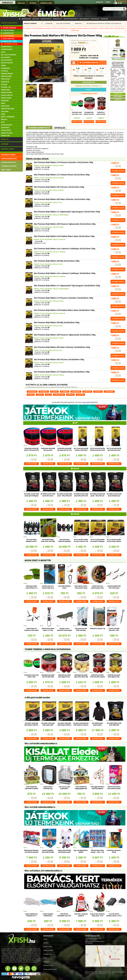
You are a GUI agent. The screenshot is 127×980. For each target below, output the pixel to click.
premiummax (32, 392)
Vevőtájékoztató (71, 19)
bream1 (40, 395)
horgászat (8, 3)
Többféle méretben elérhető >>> (89, 86)
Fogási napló (46, 19)
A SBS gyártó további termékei (37, 698)
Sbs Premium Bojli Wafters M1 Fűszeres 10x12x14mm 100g (104, 23)
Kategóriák (49, 23)
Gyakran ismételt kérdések (50, 969)
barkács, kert (46, 3)
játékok (33, 3)
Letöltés (104, 19)
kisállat (21, 3)
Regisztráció (46, 962)
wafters (31, 395)
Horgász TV (57, 19)
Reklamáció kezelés (48, 966)
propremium (44, 392)
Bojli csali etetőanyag (83, 41)
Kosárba (77, 122)
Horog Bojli (93, 41)
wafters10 (98, 392)
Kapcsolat (95, 19)
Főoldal (45, 939)
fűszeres (70, 395)
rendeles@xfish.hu (93, 940)
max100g (80, 395)
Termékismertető (39, 128)
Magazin (36, 19)
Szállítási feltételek (48, 950)
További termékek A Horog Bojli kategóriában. (48, 649)
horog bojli (86, 402)
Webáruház (26, 19)
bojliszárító (87, 392)
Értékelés (60, 128)
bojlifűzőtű (65, 392)
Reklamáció (84, 19)
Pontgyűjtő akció (48, 954)
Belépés (45, 958)
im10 (48, 395)
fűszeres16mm (59, 395)
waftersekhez (109, 392)
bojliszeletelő (76, 392)
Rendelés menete (48, 947)
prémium (54, 392)
